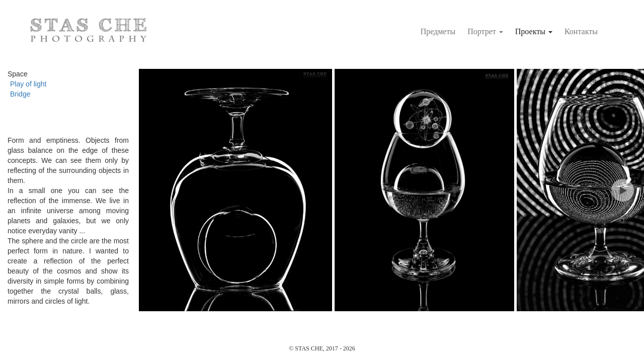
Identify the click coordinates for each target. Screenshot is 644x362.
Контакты (581, 31)
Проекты (534, 31)
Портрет (485, 31)
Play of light (28, 84)
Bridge (20, 94)
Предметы (438, 31)
